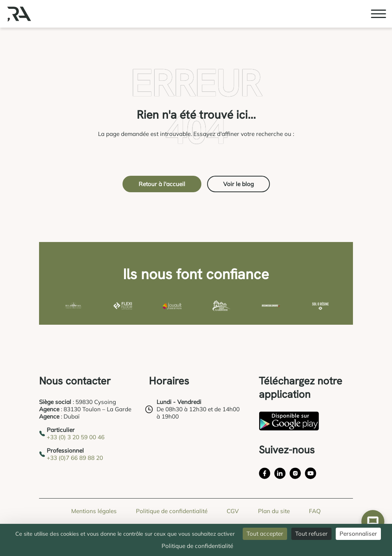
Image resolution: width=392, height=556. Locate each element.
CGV (233, 511)
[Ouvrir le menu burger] (379, 14)
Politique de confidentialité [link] (197, 546)
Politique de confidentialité (172, 511)
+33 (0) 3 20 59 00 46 (76, 437)
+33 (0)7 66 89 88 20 (75, 458)
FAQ (315, 511)
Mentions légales (94, 511)
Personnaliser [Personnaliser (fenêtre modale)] (358, 534)
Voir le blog (238, 184)
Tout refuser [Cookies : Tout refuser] (311, 534)
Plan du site (274, 511)
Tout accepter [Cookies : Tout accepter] (265, 534)
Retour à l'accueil (162, 184)
